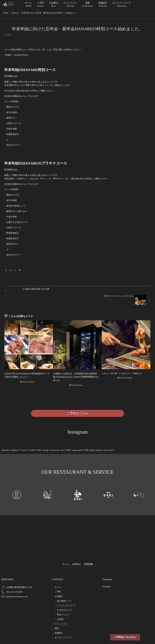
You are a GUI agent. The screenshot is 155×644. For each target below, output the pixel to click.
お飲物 (60, 607)
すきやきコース (64, 598)
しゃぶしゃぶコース (66, 594)
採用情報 (88, 552)
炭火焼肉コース (64, 589)
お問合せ (76, 552)
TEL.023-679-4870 (14, 577)
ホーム (28, 5)
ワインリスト (70, 5)
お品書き (54, 5)
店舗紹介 (103, 5)
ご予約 (40, 5)
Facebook (107, 575)
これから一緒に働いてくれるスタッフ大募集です (122, 366)
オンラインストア (122, 5)
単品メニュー (63, 603)
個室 (88, 5)
